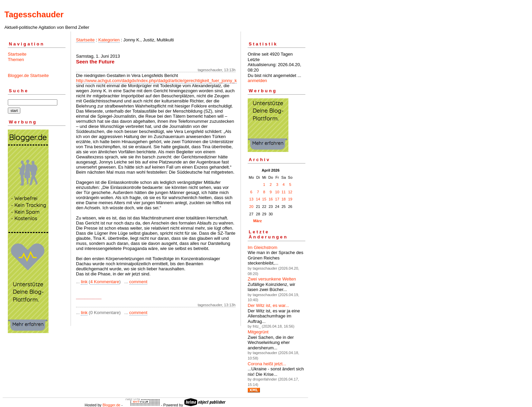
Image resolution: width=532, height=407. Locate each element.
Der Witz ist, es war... (268, 305)
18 (284, 199)
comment (138, 282)
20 (251, 207)
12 (290, 192)
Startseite (17, 54)
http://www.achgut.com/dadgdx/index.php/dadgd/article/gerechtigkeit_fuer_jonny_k (156, 81)
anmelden (257, 81)
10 (277, 192)
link (84, 282)
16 (271, 199)
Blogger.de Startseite (28, 75)
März (257, 221)
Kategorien (109, 40)
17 (277, 199)
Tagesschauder (34, 14)
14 (258, 199)
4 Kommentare (105, 282)
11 (284, 192)
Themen (16, 60)
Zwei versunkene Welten (272, 279)
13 (251, 199)
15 (264, 199)
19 (290, 199)
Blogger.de (111, 405)
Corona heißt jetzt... (267, 364)
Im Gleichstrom (262, 247)
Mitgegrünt (258, 332)
